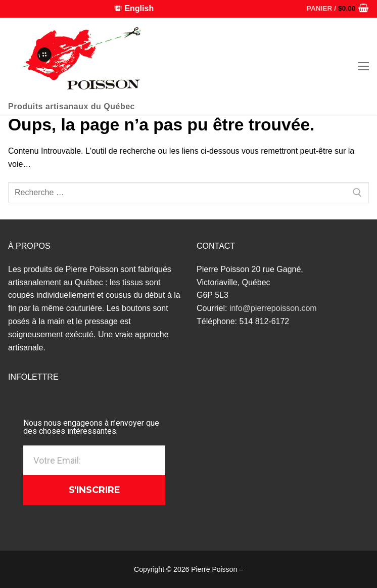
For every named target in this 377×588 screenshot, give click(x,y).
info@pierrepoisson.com (273, 308)
